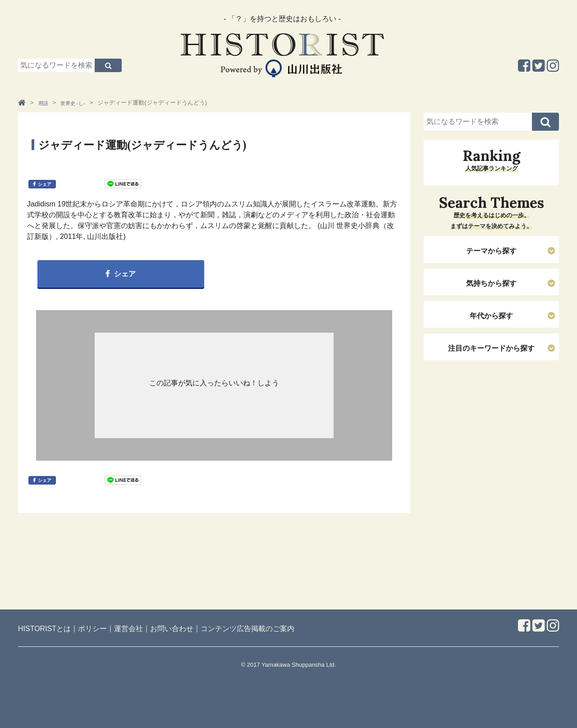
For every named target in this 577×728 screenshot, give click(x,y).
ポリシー (92, 629)
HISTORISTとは (44, 629)
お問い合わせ (172, 629)
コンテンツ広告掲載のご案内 (247, 629)
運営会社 (128, 629)
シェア (45, 184)
